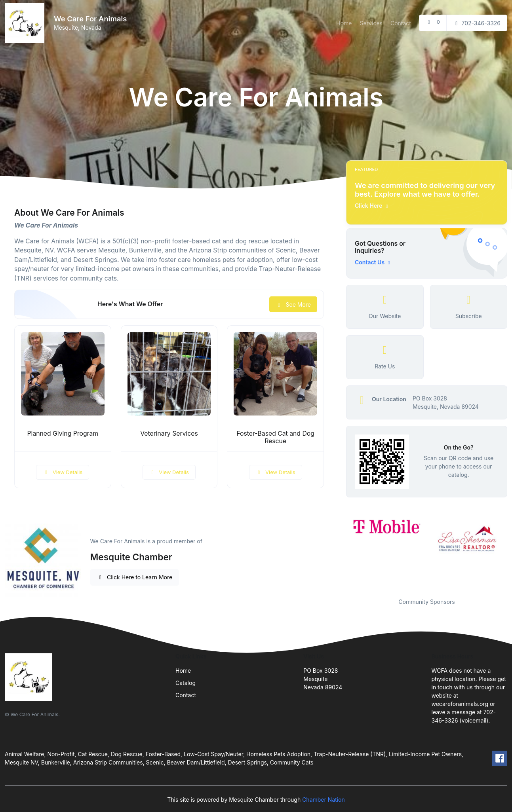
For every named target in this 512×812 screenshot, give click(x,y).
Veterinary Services (169, 434)
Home (344, 23)
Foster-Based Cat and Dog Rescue (275, 437)
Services (371, 23)
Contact (401, 23)
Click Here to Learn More (135, 577)
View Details (63, 472)
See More (293, 304)
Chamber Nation (324, 800)
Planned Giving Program (63, 434)
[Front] (26, 23)
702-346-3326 (477, 23)
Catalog (186, 683)
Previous (340, 552)
